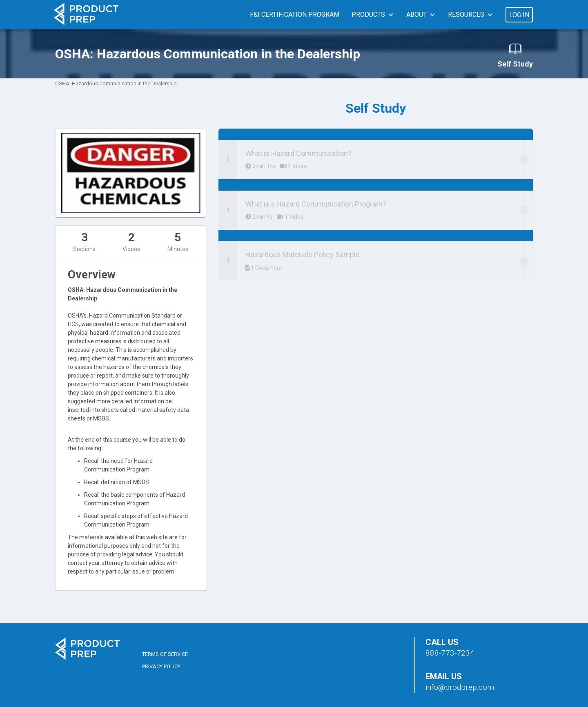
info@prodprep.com (460, 687)
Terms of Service (165, 654)
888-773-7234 (450, 653)
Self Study (515, 55)
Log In (519, 15)
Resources (466, 14)
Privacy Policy (161, 666)
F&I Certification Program (295, 14)
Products (368, 14)
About (416, 14)
